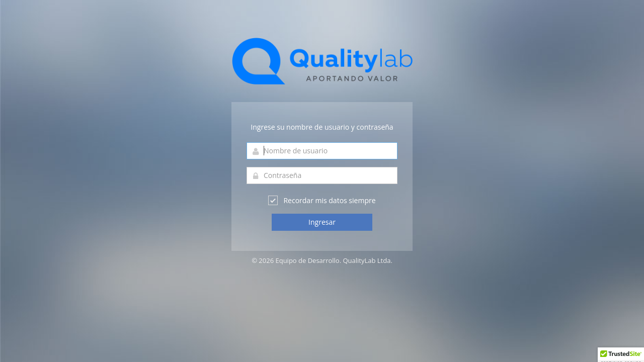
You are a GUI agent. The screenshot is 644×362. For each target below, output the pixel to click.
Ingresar (322, 222)
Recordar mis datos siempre (322, 200)
